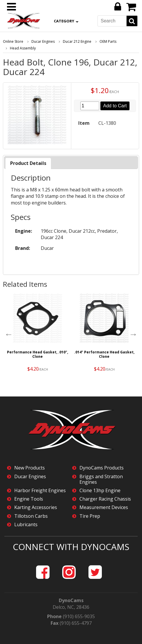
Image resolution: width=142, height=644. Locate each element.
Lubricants (26, 525)
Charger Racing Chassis (105, 499)
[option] (38, 334)
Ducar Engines (43, 41)
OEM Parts (108, 41)
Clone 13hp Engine (100, 491)
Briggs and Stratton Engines (101, 479)
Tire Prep (90, 516)
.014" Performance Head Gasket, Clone (104, 354)
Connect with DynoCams (71, 547)
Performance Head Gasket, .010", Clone (38, 354)
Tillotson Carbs (31, 516)
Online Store (13, 41)
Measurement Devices (104, 507)
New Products (30, 468)
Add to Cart (115, 106)
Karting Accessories (36, 507)
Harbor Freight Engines (40, 491)
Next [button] (133, 334)
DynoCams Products (102, 468)
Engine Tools (29, 499)
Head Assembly (23, 48)
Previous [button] (9, 334)
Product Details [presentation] (28, 163)
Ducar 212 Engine (77, 41)
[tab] (28, 163)
